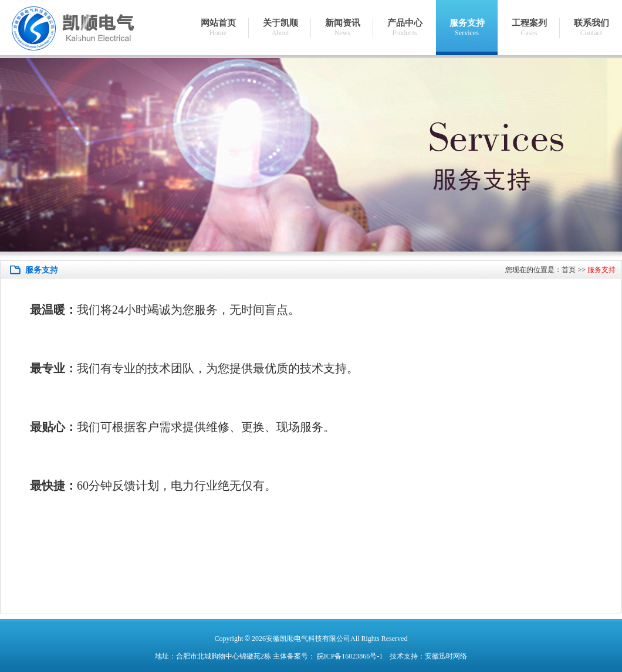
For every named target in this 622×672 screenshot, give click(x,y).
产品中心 (405, 28)
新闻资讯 (342, 28)
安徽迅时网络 (446, 656)
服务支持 (467, 28)
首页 (569, 270)
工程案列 (529, 28)
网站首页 (218, 28)
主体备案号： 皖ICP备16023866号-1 (328, 656)
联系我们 (591, 28)
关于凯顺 (280, 28)
